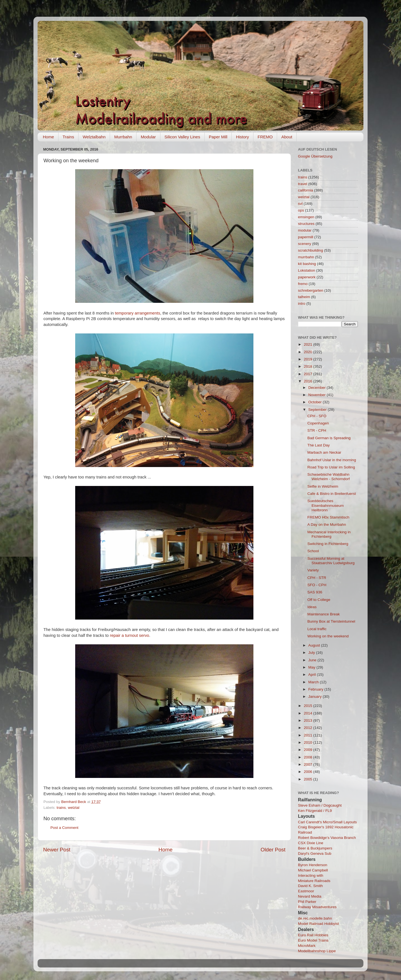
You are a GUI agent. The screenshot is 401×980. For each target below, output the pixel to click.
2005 (309, 779)
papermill (306, 237)
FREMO (265, 137)
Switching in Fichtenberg (328, 544)
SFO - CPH (317, 585)
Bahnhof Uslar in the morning (332, 460)
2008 (309, 757)
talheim (304, 297)
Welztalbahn (94, 137)
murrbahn (306, 257)
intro (302, 304)
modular (305, 230)
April (313, 675)
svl (300, 204)
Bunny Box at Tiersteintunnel (331, 621)
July (312, 653)
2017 (309, 374)
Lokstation (307, 270)
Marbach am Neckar (324, 452)
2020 (309, 352)
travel (303, 184)
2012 (309, 728)
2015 (309, 706)
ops (301, 210)
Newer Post (57, 850)
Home (48, 137)
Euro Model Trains (313, 940)
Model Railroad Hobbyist (318, 924)
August (315, 645)
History (242, 137)
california (305, 190)
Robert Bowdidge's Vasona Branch (327, 838)
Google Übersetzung (315, 156)
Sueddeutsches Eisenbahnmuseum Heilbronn (326, 505)
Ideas (312, 607)
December (317, 388)
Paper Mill (218, 137)
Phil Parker (307, 902)
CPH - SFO (317, 416)
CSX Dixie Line (311, 843)
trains (61, 808)
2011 (309, 735)
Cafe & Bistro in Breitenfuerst (332, 494)
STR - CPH (317, 430)
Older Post (273, 850)
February (316, 689)
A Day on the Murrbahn (327, 525)
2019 (309, 359)
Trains (68, 137)
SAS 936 (315, 592)
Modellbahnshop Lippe (317, 951)
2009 (309, 750)
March (314, 682)
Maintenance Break (324, 614)
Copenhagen (318, 423)
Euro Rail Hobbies (313, 935)
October (316, 402)
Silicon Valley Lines (182, 137)
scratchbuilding (310, 250)
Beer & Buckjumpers (315, 848)
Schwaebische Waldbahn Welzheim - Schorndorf (329, 477)
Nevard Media (310, 896)
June (313, 660)
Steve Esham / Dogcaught (320, 805)
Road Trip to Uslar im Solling (331, 467)
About (287, 137)
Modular (148, 137)
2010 (309, 742)
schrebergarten (311, 290)
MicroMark (307, 946)
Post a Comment (64, 828)
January (316, 697)
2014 (309, 713)
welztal (74, 808)
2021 (309, 344)
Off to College (319, 600)
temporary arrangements (137, 313)
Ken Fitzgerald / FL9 (315, 811)
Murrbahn (123, 137)
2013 (309, 720)
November (317, 395)
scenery (305, 244)
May (312, 667)
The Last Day (319, 445)
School (313, 551)
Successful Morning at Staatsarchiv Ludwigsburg (331, 561)
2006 (309, 772)
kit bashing (307, 264)
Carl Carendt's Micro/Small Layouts (327, 822)
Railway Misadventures (317, 907)
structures (306, 224)
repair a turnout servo (129, 635)
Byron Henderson (313, 865)
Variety (313, 570)
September (318, 410)
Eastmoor (306, 891)
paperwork (307, 277)
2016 (309, 381)
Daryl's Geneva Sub (315, 853)
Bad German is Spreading (329, 438)
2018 (309, 366)
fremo (303, 284)
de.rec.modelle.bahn (315, 918)
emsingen (306, 217)
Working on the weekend (328, 636)
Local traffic (317, 629)
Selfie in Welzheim (323, 486)
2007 (309, 764)
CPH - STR (317, 578)
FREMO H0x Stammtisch (328, 517)
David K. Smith (310, 886)
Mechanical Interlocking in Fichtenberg (329, 534)
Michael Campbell (313, 870)
